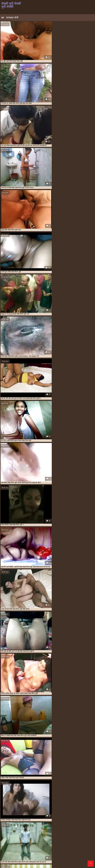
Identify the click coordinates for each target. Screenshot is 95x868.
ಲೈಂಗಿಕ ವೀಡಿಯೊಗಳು (29, 832)
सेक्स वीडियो (52, 862)
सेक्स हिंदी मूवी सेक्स (27, 824)
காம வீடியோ (71, 842)
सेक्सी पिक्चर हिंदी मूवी (44, 849)
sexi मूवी (4, 816)
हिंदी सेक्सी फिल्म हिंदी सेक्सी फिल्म (31, 851)
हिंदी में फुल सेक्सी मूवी (26, 860)
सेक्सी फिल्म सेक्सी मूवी (72, 825)
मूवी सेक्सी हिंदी (52, 821)
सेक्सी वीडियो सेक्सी (15, 855)
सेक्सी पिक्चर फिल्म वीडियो (35, 855)
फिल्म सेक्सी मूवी (65, 818)
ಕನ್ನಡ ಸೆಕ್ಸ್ (14, 832)
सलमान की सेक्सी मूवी (32, 822)
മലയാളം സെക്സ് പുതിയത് (54, 845)
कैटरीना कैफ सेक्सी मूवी (32, 818)
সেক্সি (61, 862)
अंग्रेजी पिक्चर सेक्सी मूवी (16, 816)
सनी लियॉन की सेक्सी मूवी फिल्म (15, 822)
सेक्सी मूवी (9, 827)
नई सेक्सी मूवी (54, 818)
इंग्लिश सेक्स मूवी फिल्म (78, 847)
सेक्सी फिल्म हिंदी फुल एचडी (43, 834)
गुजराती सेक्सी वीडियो (37, 862)
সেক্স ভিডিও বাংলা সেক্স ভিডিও (61, 836)
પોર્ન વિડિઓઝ (75, 851)
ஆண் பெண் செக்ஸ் (47, 860)
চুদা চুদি (5, 832)
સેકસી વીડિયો (61, 847)
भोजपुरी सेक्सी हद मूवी (69, 819)
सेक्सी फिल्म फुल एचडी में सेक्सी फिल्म (17, 847)
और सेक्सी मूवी (10, 818)
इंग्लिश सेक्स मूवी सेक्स (47, 816)
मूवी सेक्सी (4, 821)
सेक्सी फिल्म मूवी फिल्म (44, 825)
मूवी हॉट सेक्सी (62, 821)
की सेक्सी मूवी (20, 818)
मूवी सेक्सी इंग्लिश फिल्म (75, 862)
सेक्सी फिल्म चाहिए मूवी (18, 825)
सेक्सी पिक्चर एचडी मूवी (78, 824)
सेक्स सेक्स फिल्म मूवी (68, 822)
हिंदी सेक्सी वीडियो (16, 842)
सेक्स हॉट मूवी (38, 824)
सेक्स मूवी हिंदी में (56, 822)
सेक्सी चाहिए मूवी (65, 824)
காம (3, 853)
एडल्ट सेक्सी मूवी (76, 816)
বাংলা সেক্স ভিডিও (62, 832)
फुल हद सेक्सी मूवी (45, 819)
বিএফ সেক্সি (80, 849)
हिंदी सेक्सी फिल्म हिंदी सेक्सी (73, 858)
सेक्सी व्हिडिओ (81, 838)
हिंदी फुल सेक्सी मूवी (9, 858)
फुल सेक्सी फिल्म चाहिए (31, 819)
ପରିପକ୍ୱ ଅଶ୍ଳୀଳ (75, 853)
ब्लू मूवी (18, 840)
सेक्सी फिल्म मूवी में (58, 825)
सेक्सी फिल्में (74, 855)
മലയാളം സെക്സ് (64, 849)
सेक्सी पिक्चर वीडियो (58, 853)
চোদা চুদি (31, 838)
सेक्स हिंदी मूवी (15, 824)
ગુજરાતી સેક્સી (46, 832)
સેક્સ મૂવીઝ (60, 864)
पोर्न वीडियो (34, 845)
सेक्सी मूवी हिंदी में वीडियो (57, 855)
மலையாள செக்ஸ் (20, 845)
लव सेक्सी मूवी (72, 821)
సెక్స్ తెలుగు (77, 832)
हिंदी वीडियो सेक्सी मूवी (17, 838)
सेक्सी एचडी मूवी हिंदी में (51, 824)
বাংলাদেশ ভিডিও (9, 864)
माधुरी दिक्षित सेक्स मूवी (84, 819)
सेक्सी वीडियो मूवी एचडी (31, 853)
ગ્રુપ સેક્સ (87, 851)
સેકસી (25, 840)
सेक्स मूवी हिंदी (45, 822)
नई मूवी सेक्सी (45, 818)
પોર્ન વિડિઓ (22, 862)
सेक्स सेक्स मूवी (81, 822)
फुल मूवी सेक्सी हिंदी (77, 818)
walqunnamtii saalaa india (51, 842)
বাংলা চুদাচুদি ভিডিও (79, 845)
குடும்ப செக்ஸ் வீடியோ (41, 840)
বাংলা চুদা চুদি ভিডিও (11, 849)
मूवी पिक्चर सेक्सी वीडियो (20, 834)
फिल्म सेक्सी (85, 855)
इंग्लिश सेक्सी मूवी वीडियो (29, 858)
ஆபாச (45, 853)
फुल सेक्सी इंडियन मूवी (17, 819)
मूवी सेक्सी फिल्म (14, 821)
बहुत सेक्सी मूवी (56, 819)
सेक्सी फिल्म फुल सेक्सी (65, 838)
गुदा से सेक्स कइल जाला (44, 847)
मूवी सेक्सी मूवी (25, 821)
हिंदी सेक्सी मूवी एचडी (26, 864)
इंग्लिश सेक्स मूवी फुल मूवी (32, 816)
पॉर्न (14, 862)
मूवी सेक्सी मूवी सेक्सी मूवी (38, 821)
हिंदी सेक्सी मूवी (13, 853)
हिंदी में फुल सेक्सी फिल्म (66, 834)
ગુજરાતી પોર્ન (63, 860)
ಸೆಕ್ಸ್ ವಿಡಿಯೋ (28, 849)
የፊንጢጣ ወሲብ (39, 836)
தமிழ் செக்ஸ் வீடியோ (64, 840)
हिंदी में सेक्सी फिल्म (45, 864)
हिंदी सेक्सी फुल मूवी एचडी (57, 851)
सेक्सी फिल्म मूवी (31, 825)
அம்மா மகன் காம (45, 838)
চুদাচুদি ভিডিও (8, 840)
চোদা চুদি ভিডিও (24, 836)
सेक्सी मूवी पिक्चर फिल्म (50, 858)
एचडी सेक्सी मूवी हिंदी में (62, 816)
